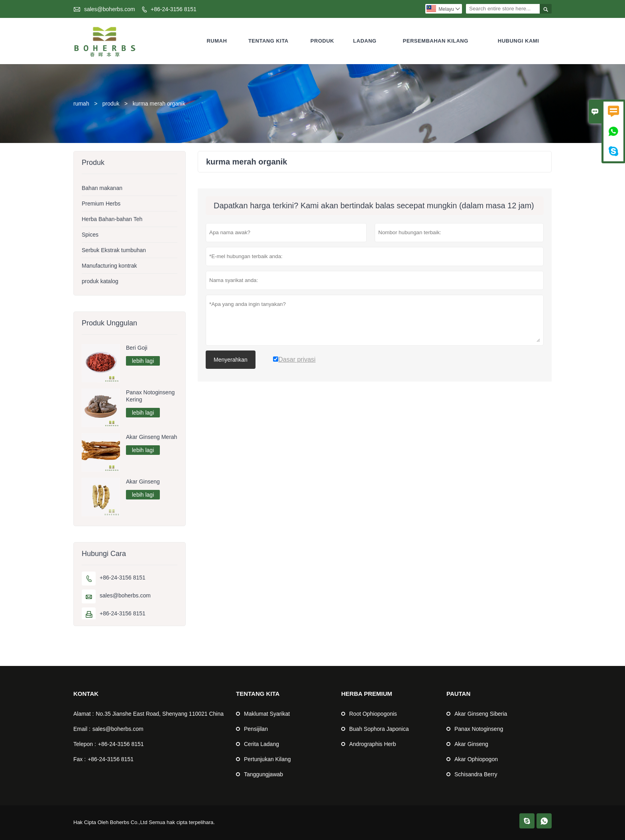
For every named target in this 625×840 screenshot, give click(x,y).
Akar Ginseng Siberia (481, 714)
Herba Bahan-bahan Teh (112, 219)
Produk (322, 41)
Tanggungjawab (263, 774)
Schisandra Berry (476, 774)
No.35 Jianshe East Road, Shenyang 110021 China (160, 714)
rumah (81, 104)
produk (111, 104)
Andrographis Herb (373, 744)
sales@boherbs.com (110, 9)
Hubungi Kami (519, 41)
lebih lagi (143, 361)
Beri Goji (137, 348)
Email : (82, 729)
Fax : (80, 759)
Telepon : (85, 744)
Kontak (86, 694)
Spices (90, 235)
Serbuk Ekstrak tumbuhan (114, 250)
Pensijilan (256, 729)
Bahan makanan (102, 188)
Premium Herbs (101, 204)
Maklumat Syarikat (267, 714)
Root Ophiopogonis (373, 714)
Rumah (217, 41)
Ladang (365, 41)
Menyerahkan (231, 360)
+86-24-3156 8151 (174, 9)
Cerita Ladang (261, 744)
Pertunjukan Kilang (267, 759)
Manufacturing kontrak (109, 266)
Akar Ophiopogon (476, 759)
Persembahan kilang (436, 41)
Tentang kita (268, 41)
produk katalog (100, 281)
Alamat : (84, 714)
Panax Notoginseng (479, 729)
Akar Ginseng (143, 482)
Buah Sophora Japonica (379, 729)
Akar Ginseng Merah (151, 437)
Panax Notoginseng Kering (150, 396)
